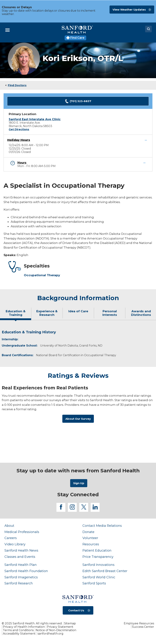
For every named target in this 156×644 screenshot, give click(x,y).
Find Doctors (17, 85)
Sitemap (70, 623)
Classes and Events (20, 557)
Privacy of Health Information (24, 627)
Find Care (75, 38)
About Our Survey (78, 419)
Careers (11, 538)
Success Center (143, 627)
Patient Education (97, 550)
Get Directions (19, 129)
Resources (91, 544)
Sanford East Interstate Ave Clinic (35, 119)
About (9, 526)
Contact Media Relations (102, 526)
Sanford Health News (21, 550)
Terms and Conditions (18, 630)
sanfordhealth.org (50, 634)
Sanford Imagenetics (21, 577)
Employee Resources (139, 623)
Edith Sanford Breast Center (105, 571)
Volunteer (90, 538)
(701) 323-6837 (78, 101)
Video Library (15, 544)
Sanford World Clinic (99, 577)
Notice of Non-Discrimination (56, 630)
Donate (88, 532)
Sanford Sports (94, 583)
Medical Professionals (22, 532)
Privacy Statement (60, 627)
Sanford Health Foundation (26, 571)
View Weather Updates (129, 10)
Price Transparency (98, 557)
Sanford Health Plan (21, 565)
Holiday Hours (19, 140)
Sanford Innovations (98, 565)
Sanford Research (19, 583)
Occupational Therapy (42, 275)
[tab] (16, 314)
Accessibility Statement (19, 634)
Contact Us (76, 610)
